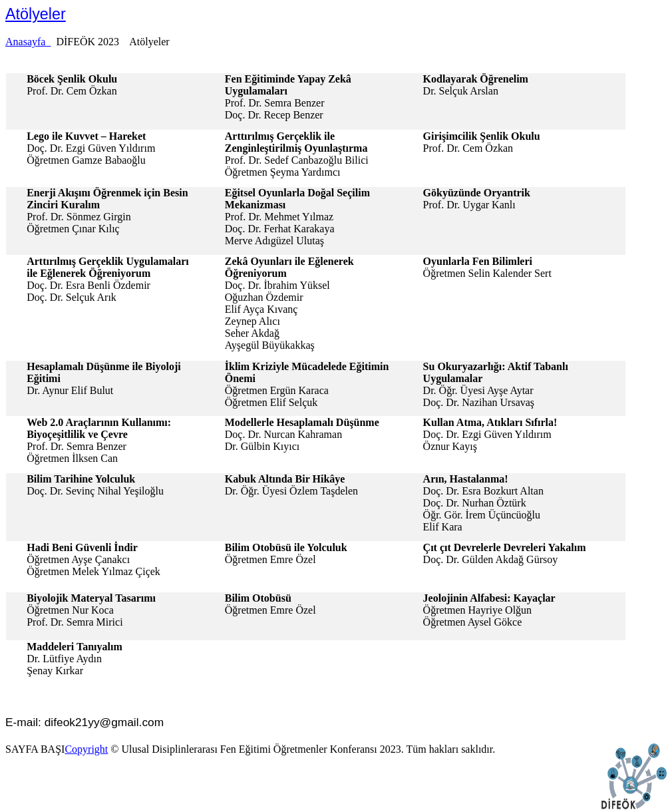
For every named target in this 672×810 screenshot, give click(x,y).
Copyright (86, 749)
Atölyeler (36, 14)
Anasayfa (28, 42)
